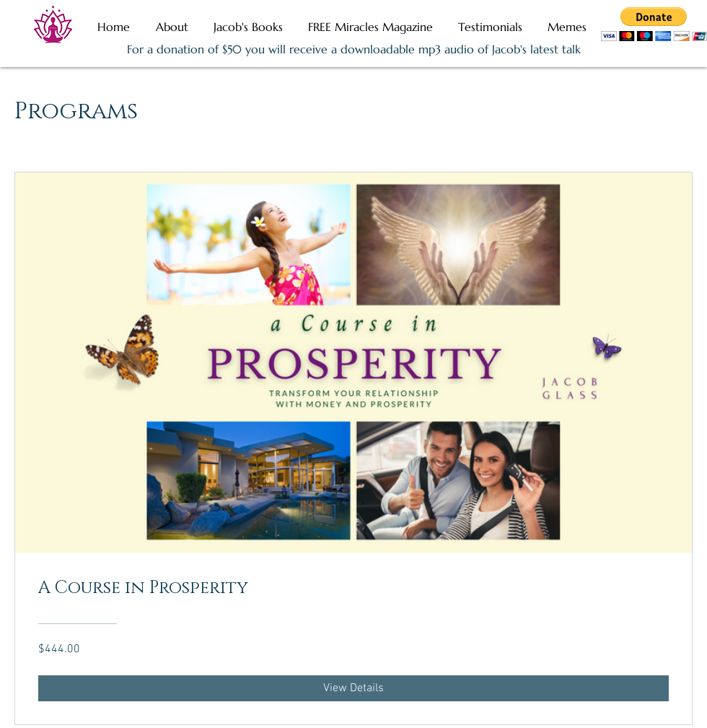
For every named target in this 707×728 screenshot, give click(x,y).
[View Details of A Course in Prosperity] (353, 688)
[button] (654, 24)
